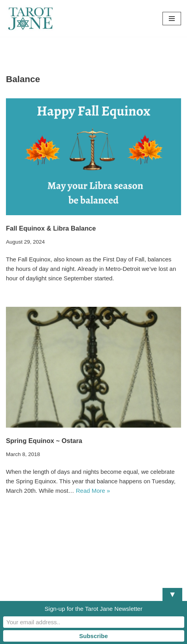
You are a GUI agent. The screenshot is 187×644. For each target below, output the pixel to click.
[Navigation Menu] (172, 19)
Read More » (93, 491)
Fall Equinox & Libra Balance (51, 228)
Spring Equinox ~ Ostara (44, 441)
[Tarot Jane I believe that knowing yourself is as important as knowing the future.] (30, 18)
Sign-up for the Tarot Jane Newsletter (93, 609)
